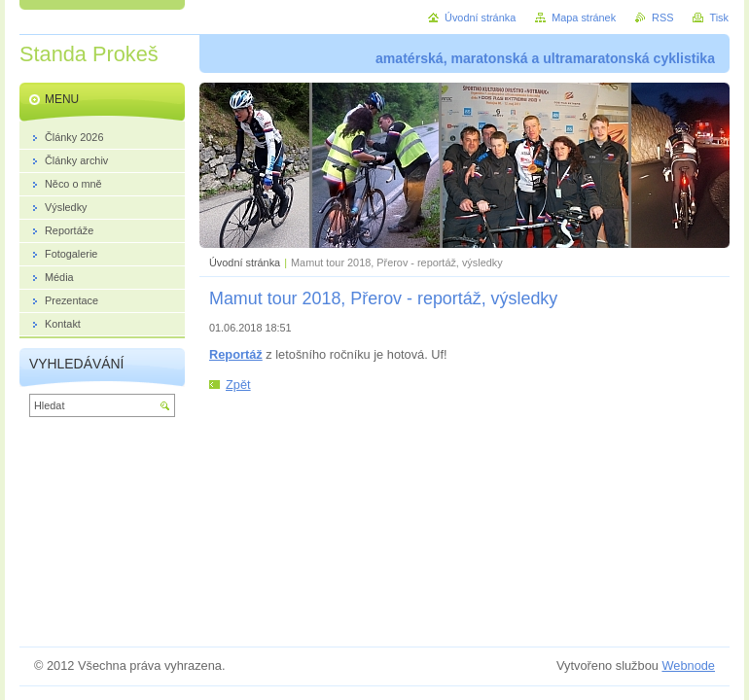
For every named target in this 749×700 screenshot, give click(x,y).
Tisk (719, 17)
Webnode (688, 665)
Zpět (238, 385)
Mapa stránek (584, 17)
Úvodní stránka (245, 262)
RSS (662, 17)
